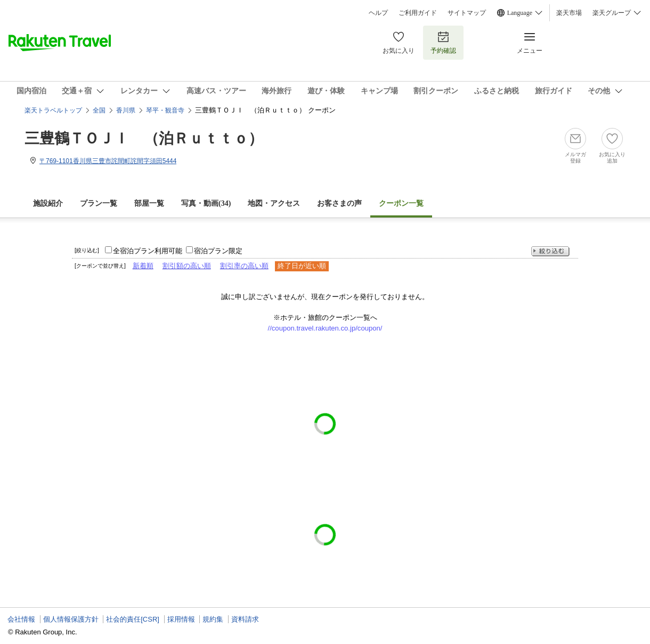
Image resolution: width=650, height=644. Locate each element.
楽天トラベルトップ (53, 110)
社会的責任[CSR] (133, 619)
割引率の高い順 (244, 266)
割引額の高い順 (187, 266)
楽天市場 (569, 13)
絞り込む (550, 251)
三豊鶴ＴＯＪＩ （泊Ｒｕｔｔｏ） (144, 138)
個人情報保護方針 (71, 619)
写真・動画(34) (206, 203)
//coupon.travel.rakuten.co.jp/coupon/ (325, 328)
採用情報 (181, 619)
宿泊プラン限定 (218, 251)
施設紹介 (48, 203)
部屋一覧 (149, 203)
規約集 (213, 619)
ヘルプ (378, 13)
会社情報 (21, 619)
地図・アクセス (274, 203)
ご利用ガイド (418, 13)
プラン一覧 (99, 203)
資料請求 (245, 619)
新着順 (143, 266)
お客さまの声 (339, 203)
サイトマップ (467, 13)
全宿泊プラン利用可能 (148, 251)
